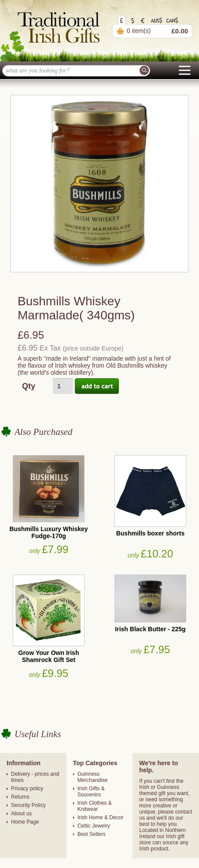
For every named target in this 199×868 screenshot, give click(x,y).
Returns (20, 797)
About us (21, 814)
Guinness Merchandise (93, 777)
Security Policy (28, 805)
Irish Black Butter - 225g (150, 629)
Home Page (25, 822)
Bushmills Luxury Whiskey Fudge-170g (48, 532)
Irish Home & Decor (101, 817)
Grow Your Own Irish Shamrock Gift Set (49, 656)
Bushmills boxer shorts (151, 533)
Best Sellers (92, 834)
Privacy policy (27, 788)
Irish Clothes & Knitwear (95, 806)
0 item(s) (139, 31)
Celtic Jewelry (94, 826)
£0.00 (180, 31)
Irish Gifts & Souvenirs (91, 792)
